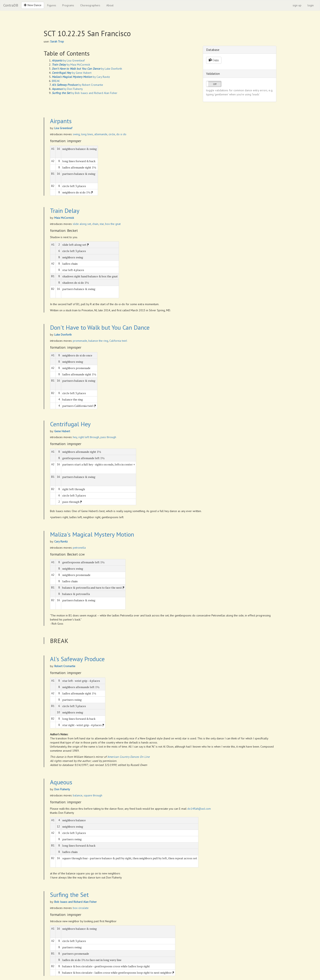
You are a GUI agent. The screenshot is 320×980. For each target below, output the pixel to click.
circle (112, 134)
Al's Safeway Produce (77, 659)
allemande (101, 134)
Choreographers (90, 5)
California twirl (118, 341)
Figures (52, 5)
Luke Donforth (63, 335)
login (311, 5)
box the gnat (113, 224)
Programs (68, 5)
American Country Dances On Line (128, 757)
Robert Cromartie (65, 666)
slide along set (82, 224)
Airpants (61, 121)
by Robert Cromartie (77, 85)
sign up (297, 5)
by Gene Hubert (72, 73)
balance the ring (98, 341)
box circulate (81, 908)
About (110, 5)
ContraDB (11, 5)
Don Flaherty (62, 789)
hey (75, 437)
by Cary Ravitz (81, 77)
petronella (79, 548)
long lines (87, 134)
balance (78, 795)
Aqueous (61, 782)
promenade (80, 341)
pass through (108, 437)
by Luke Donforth (87, 69)
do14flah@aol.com (199, 809)
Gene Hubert (62, 431)
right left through (89, 437)
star (102, 224)
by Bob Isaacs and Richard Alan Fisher (85, 93)
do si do (121, 134)
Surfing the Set (69, 895)
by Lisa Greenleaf (68, 60)
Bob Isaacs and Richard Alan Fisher (76, 902)
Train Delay (65, 210)
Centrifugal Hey (70, 424)
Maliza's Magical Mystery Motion (92, 534)
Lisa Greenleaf (63, 128)
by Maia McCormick (71, 65)
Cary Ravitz (61, 541)
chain (95, 224)
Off (215, 84)
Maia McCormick (64, 218)
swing (76, 134)
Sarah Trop (57, 41)
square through (93, 795)
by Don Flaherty (67, 89)
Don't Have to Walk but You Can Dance (100, 327)
